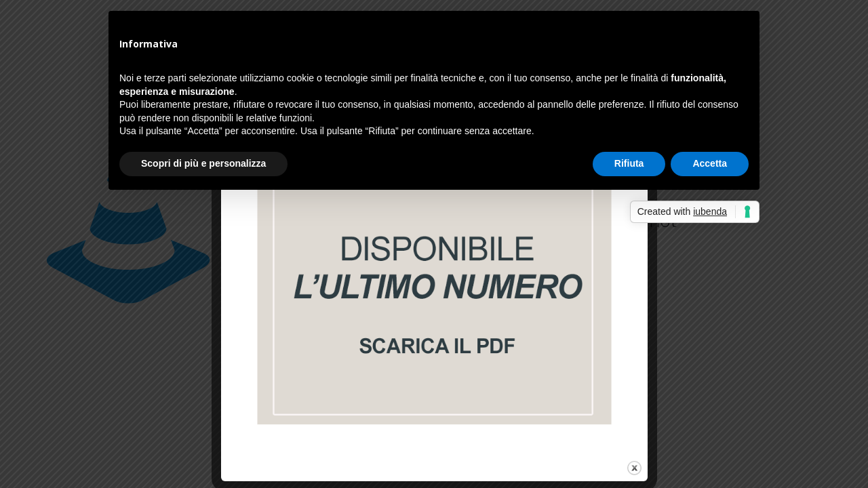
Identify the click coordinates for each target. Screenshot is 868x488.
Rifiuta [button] (629, 163)
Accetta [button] (710, 163)
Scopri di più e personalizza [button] (203, 163)
